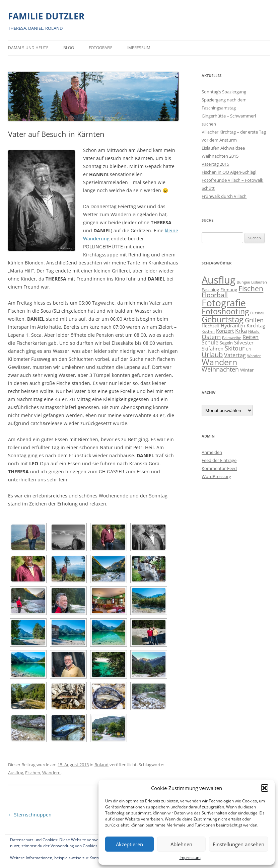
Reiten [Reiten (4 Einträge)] (251, 337)
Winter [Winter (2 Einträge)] (247, 370)
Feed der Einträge (219, 460)
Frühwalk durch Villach (224, 196)
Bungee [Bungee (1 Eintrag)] (243, 282)
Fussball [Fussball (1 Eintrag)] (257, 313)
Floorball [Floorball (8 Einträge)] (215, 295)
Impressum (190, 857)
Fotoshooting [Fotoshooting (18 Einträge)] (225, 311)
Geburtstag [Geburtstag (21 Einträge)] (223, 319)
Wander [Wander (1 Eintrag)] (254, 356)
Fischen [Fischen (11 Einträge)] (251, 289)
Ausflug (16, 773)
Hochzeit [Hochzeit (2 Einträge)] (211, 326)
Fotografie (101, 48)
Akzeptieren (129, 844)
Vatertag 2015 (215, 164)
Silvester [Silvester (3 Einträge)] (244, 343)
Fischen (33, 773)
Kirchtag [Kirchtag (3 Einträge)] (256, 326)
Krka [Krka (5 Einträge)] (241, 331)
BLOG (69, 48)
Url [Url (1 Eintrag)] (249, 349)
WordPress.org (216, 476)
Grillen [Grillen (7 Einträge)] (254, 320)
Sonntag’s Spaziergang (224, 92)
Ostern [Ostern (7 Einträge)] (211, 337)
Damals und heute (28, 48)
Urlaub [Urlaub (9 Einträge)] (212, 355)
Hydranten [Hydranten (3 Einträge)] (233, 326)
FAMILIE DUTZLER (46, 16)
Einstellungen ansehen (238, 844)
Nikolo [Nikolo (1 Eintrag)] (254, 331)
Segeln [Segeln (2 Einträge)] (226, 343)
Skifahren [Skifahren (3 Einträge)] (213, 349)
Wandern (51, 773)
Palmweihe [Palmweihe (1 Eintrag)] (232, 338)
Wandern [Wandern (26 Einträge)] (219, 362)
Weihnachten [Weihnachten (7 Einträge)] (220, 369)
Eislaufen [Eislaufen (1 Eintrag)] (259, 282)
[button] (265, 788)
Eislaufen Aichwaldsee (223, 148)
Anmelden (212, 452)
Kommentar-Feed (219, 468)
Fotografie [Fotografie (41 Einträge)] (224, 303)
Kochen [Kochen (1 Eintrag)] (208, 331)
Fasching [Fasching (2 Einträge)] (210, 290)
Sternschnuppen (30, 815)
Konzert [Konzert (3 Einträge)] (225, 331)
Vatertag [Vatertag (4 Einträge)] (235, 355)
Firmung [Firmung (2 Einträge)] (229, 290)
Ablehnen (181, 844)
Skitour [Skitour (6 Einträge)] (235, 348)
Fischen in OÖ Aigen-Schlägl (229, 172)
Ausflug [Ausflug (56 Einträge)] (219, 280)
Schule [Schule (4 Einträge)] (210, 342)
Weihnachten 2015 (220, 156)
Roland (101, 765)
